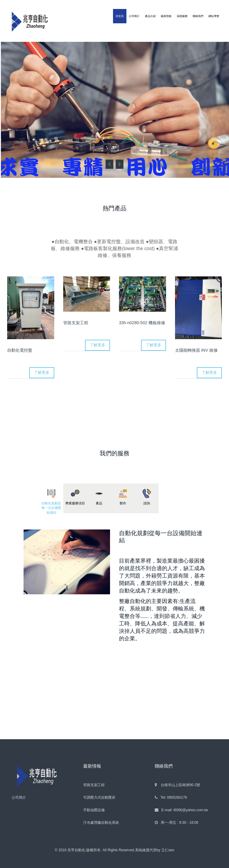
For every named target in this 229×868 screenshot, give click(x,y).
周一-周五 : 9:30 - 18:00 (177, 823)
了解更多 (42, 372)
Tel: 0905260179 (171, 797)
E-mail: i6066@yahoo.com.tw (181, 810)
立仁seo (168, 850)
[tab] (51, 498)
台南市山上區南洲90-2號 (177, 785)
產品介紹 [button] (150, 16)
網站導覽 (214, 16)
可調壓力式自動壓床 (99, 797)
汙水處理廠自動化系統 (101, 823)
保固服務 (182, 16)
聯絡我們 (198, 16)
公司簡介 (134, 16)
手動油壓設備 (94, 810)
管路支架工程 (94, 785)
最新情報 (166, 16)
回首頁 (120, 16)
